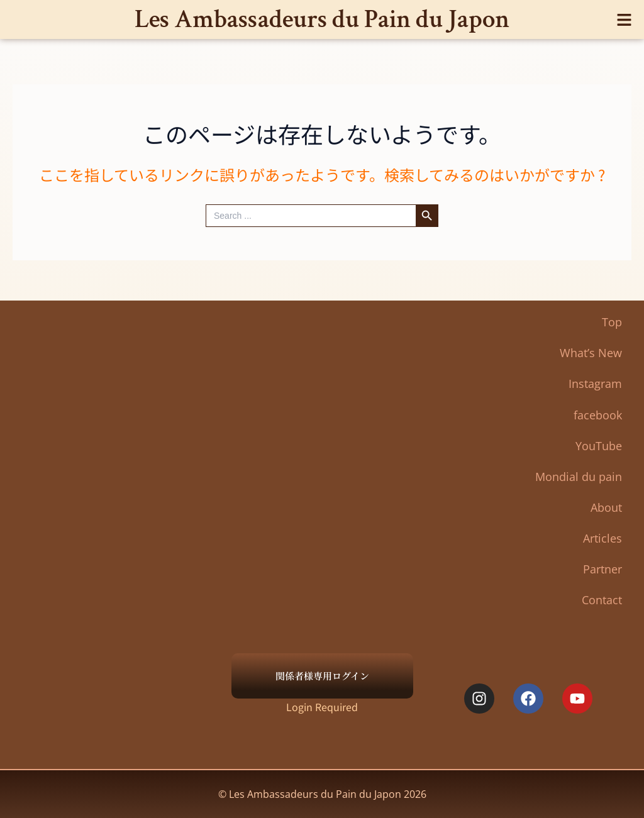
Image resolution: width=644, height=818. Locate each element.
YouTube (599, 446)
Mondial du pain (579, 477)
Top (612, 322)
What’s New (591, 353)
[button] (625, 19)
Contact (602, 600)
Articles (602, 538)
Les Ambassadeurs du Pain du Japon (322, 19)
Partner (602, 569)
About (606, 507)
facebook (598, 415)
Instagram (595, 384)
